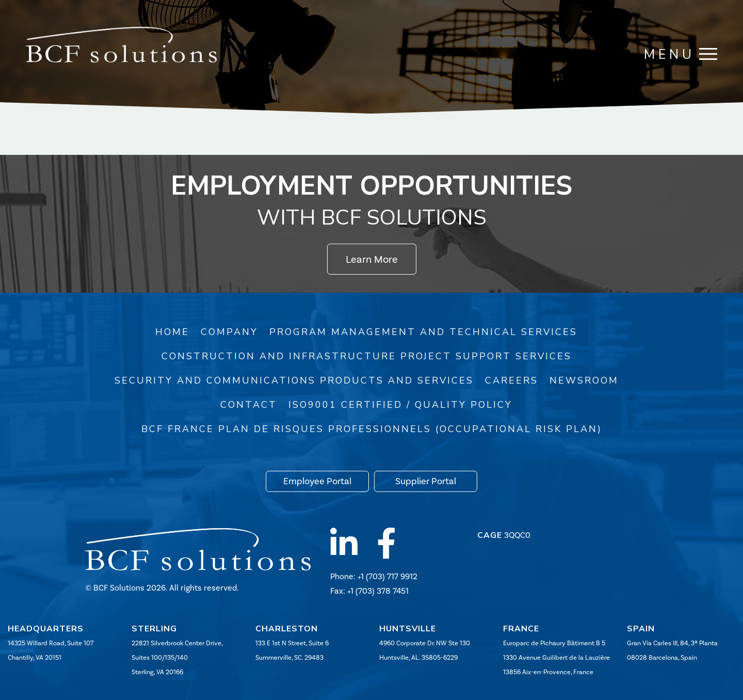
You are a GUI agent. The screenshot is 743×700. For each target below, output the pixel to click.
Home (172, 332)
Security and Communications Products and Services (294, 380)
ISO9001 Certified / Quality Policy (400, 405)
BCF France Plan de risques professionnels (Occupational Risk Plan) (372, 429)
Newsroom (584, 380)
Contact (249, 405)
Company (229, 332)
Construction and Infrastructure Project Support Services (367, 356)
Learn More (372, 259)
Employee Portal (317, 481)
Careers (512, 380)
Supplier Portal (426, 481)
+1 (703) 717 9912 (387, 576)
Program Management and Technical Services (423, 332)
